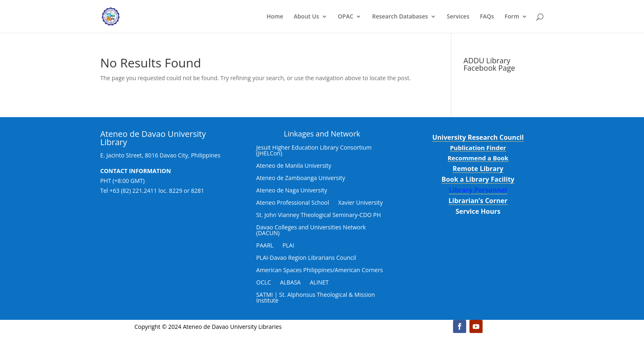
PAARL (265, 246)
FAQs (487, 17)
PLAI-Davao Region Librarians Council (306, 258)
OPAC (346, 17)
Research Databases (400, 17)
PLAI (289, 246)
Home (275, 17)
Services (458, 17)
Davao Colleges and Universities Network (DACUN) (311, 231)
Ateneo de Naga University (292, 191)
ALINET (319, 283)
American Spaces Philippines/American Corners (320, 271)
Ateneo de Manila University (294, 166)
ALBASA (291, 283)
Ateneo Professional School (293, 203)
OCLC (264, 283)
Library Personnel (478, 190)
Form (512, 17)
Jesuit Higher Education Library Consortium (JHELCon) (314, 151)
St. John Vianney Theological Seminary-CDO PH (319, 215)
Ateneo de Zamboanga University (301, 178)
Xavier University (360, 203)
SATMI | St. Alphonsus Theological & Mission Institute (316, 298)
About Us (306, 17)
